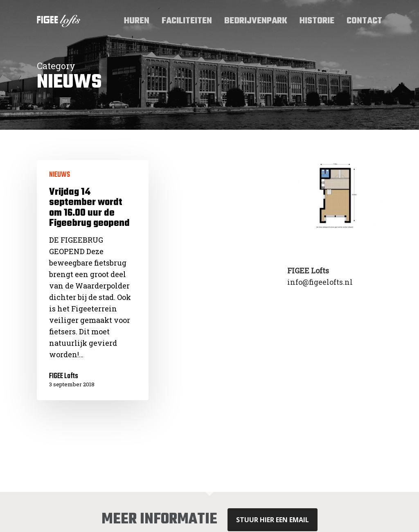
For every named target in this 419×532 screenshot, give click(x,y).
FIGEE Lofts (64, 376)
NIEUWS (60, 175)
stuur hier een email (273, 520)
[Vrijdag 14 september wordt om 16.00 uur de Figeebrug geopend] (93, 280)
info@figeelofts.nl (320, 282)
